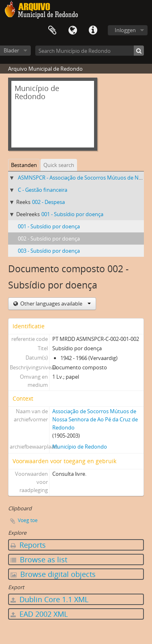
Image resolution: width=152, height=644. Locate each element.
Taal (73, 30)
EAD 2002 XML (39, 614)
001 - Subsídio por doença (72, 214)
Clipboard (52, 30)
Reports (28, 545)
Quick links (93, 30)
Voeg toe (28, 520)
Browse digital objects (53, 574)
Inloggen (125, 30)
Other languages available (55, 304)
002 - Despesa (48, 202)
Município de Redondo (80, 447)
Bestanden (24, 165)
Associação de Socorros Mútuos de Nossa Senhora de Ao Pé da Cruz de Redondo (95, 419)
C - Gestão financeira (43, 190)
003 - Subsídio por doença (49, 251)
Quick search (59, 165)
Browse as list (39, 559)
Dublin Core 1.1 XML (49, 599)
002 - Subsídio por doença (49, 239)
